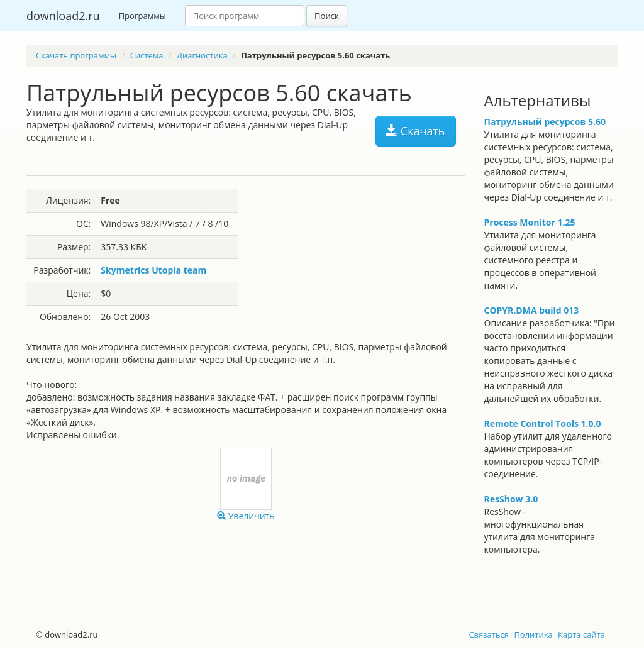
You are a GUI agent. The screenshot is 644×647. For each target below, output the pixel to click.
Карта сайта (581, 634)
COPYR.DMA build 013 (532, 310)
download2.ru (63, 16)
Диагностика (202, 55)
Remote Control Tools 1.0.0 (543, 423)
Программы (142, 16)
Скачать (415, 131)
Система (147, 55)
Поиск (327, 16)
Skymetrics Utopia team (153, 270)
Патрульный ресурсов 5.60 (545, 122)
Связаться (489, 634)
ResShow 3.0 (511, 499)
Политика (533, 634)
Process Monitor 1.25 (530, 222)
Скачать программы (76, 55)
